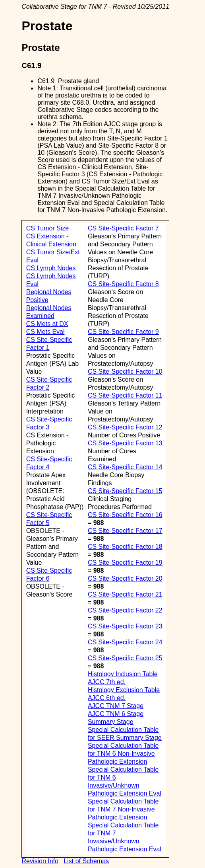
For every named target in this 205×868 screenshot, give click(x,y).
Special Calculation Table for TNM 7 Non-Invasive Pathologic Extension (123, 809)
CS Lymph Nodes (51, 268)
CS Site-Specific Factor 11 (125, 395)
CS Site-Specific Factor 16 (125, 515)
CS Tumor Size (48, 228)
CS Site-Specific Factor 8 (123, 284)
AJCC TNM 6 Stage (116, 714)
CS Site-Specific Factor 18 (125, 547)
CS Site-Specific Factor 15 (125, 491)
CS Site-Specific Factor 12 (125, 427)
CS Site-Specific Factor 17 (125, 531)
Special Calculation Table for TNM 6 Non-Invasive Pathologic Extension (123, 754)
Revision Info (40, 861)
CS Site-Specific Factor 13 (125, 443)
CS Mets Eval (45, 332)
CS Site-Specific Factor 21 (125, 594)
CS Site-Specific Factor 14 (125, 467)
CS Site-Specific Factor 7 (123, 228)
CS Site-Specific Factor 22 (125, 610)
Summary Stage (111, 722)
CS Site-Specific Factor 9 (123, 332)
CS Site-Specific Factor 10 (125, 372)
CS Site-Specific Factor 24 (125, 642)
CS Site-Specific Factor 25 (125, 658)
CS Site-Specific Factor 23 (125, 626)
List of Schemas (86, 861)
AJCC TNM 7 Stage (116, 706)
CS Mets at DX (47, 324)
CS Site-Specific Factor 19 (125, 563)
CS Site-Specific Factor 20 (125, 578)
